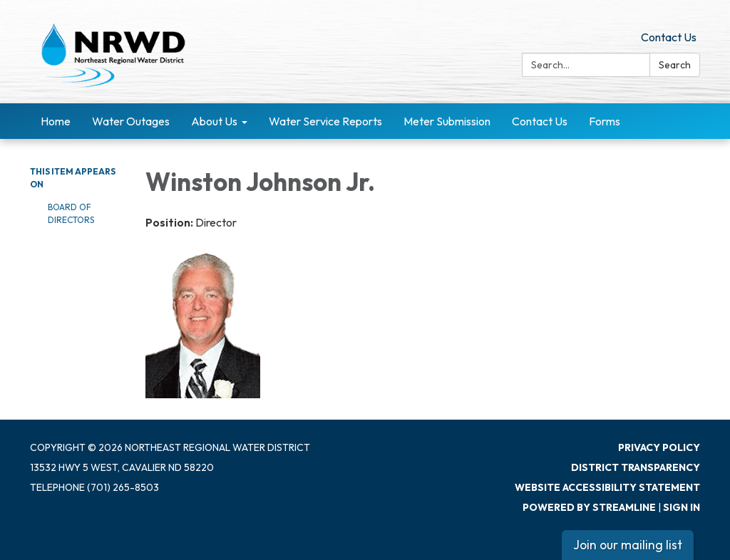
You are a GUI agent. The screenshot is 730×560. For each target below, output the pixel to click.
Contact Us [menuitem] (540, 121)
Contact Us (669, 37)
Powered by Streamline (589, 507)
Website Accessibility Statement (607, 487)
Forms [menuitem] (605, 121)
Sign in (682, 507)
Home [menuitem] (56, 121)
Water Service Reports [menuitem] (325, 121)
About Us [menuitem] (214, 121)
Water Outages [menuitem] (131, 121)
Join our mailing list (628, 545)
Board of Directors (71, 213)
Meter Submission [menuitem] (447, 121)
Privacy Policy (659, 447)
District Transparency (636, 467)
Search (675, 65)
